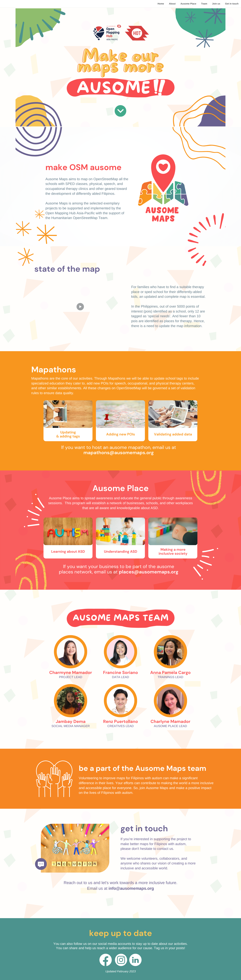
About (172, 4)
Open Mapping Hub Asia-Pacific (70, 213)
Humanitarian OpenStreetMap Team (79, 218)
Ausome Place (188, 4)
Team (204, 4)
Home (161, 4)
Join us (216, 4)
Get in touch (232, 4)
